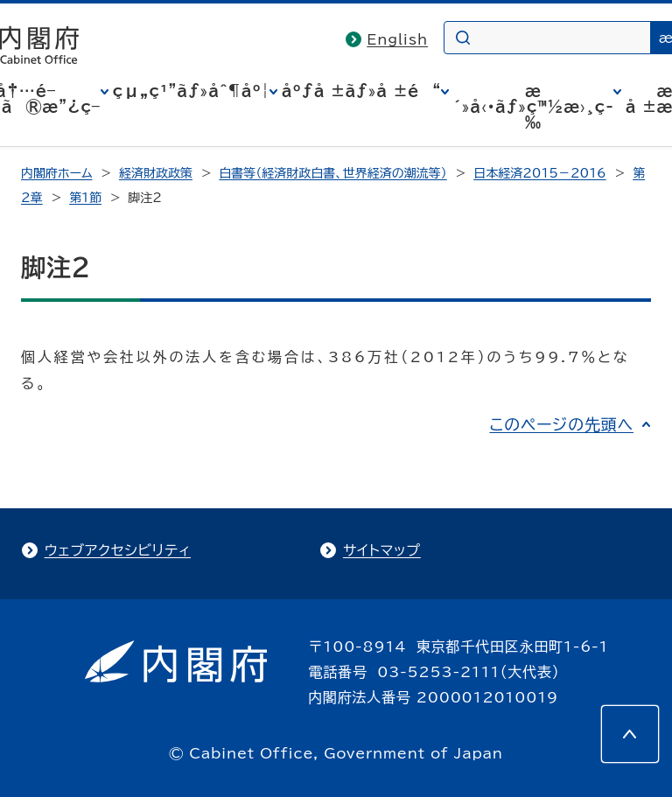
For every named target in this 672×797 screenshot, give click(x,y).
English (397, 39)
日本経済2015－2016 (539, 173)
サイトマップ (382, 550)
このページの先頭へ (561, 424)
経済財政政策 (156, 173)
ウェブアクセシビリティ (118, 550)
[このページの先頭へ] (630, 734)
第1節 (85, 198)
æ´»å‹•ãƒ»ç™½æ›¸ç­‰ (533, 107)
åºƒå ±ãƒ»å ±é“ (361, 91)
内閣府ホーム (56, 173)
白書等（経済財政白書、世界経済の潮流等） (332, 173)
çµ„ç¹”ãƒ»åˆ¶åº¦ (191, 91)
